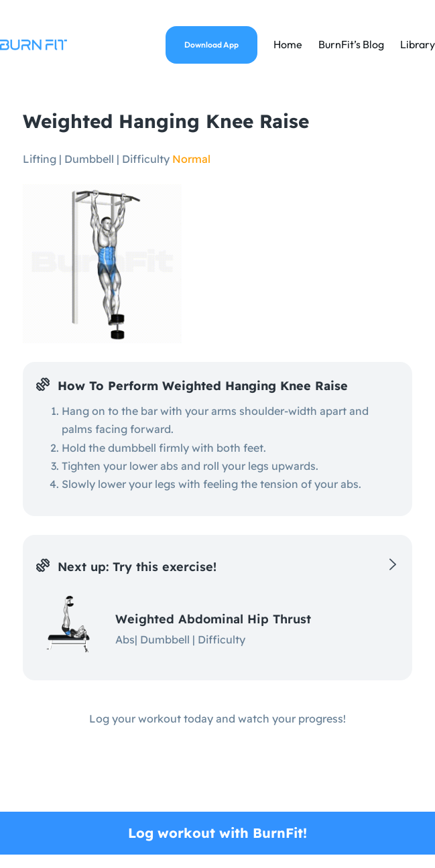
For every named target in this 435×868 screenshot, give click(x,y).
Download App (211, 45)
